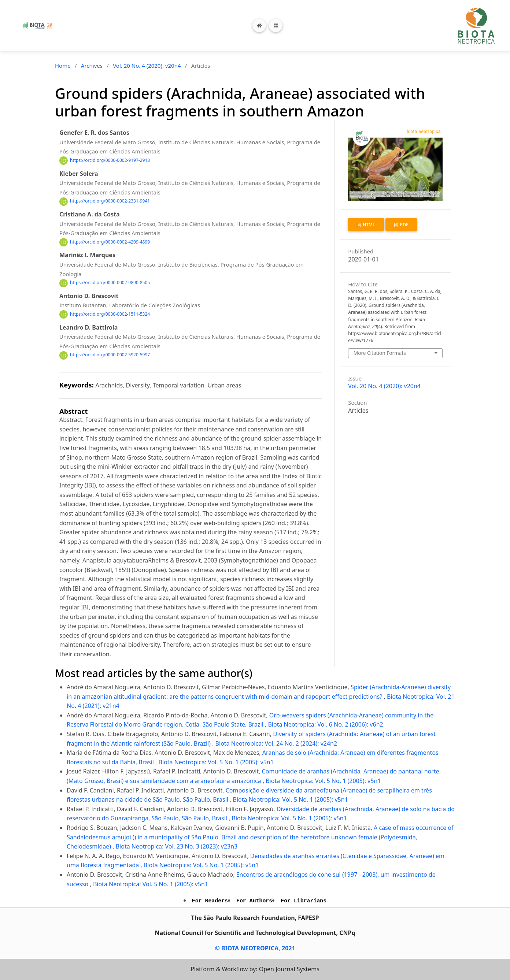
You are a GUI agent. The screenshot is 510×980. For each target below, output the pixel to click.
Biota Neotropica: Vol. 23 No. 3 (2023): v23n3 (177, 846)
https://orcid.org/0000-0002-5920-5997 (110, 355)
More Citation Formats (380, 353)
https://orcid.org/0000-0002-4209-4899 (110, 242)
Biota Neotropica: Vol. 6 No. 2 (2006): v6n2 (325, 724)
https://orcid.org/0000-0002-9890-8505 (110, 283)
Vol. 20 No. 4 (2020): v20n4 (147, 66)
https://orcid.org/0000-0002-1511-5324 (110, 314)
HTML (368, 225)
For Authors (254, 901)
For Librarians (304, 901)
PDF (404, 225)
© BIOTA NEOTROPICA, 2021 (255, 948)
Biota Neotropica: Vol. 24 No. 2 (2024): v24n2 (276, 743)
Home (63, 66)
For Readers (210, 901)
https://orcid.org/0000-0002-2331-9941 (110, 201)
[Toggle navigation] (276, 25)
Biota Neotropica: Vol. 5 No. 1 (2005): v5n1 (216, 762)
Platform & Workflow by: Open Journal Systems (255, 969)
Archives (92, 66)
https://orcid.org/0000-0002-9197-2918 (110, 160)
